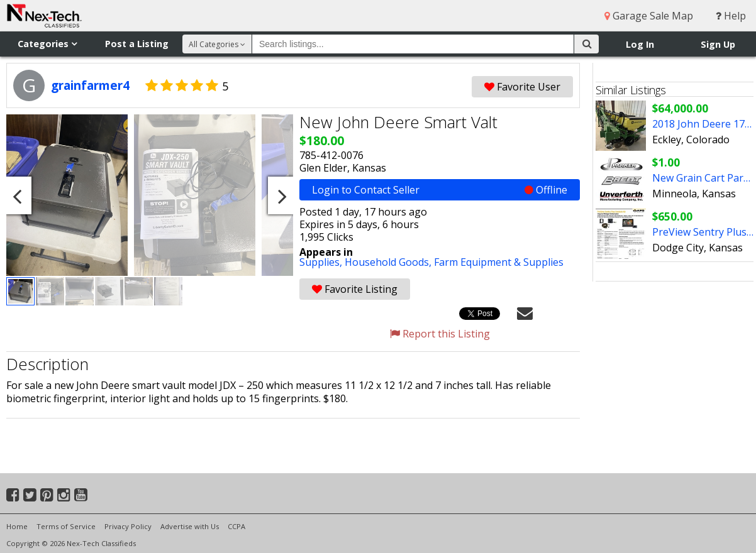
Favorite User (522, 87)
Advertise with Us (190, 526)
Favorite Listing (355, 289)
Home (17, 526)
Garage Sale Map (649, 16)
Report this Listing (440, 334)
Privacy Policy (128, 526)
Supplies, (322, 262)
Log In (640, 44)
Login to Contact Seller (440, 190)
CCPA (236, 526)
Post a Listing (137, 44)
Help (731, 16)
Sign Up (718, 44)
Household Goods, (389, 262)
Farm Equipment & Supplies (499, 262)
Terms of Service (66, 526)
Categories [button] (47, 44)
